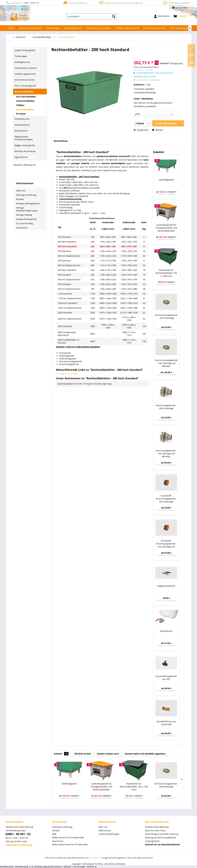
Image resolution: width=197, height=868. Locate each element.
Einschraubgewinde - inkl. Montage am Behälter (166, 453)
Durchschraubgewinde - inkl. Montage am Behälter (166, 363)
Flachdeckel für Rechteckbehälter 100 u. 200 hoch (166, 273)
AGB (54, 834)
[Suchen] (114, 16)
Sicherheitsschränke (25, 80)
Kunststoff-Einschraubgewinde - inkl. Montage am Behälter (166, 544)
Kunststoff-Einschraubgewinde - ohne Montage (166, 499)
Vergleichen (141, 130)
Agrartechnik (21, 157)
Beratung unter (22, 3)
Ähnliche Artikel (83, 754)
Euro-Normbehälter (26, 97)
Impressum (22, 228)
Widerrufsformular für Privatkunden (70, 844)
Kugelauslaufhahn (166, 586)
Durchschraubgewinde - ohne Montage (166, 317)
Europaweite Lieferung (75, 3)
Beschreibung (61, 141)
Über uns (21, 191)
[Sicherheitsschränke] (154, 28)
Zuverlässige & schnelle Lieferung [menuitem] (162, 834)
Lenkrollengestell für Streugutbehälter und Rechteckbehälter (166, 228)
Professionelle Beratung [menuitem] (157, 827)
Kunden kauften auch (108, 754)
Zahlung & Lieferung (26, 195)
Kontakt (20, 199)
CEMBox (20, 105)
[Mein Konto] (162, 16)
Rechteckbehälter (25, 109)
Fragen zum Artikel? (67, 374)
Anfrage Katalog (24, 215)
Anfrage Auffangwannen (28, 203)
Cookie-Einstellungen (109, 834)
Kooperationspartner (26, 219)
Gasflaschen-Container (26, 68)
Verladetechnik (22, 119)
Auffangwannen (22, 62)
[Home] (11, 28)
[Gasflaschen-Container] (99, 28)
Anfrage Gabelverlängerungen (27, 209)
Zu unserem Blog (24, 223)
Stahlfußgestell (166, 180)
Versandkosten (95, 858)
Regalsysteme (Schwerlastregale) (24, 138)
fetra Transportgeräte (25, 86)
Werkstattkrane (22, 125)
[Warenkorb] (180, 16)
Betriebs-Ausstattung (25, 151)
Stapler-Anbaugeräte (25, 50)
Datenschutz (105, 830)
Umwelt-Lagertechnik (25, 74)
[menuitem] (91, 16)
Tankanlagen (21, 56)
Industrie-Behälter (25, 101)
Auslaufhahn (166, 631)
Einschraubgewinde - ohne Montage (166, 407)
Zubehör (61, 754)
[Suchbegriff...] (91, 16)
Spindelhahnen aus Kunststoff (166, 723)
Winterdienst (21, 131)
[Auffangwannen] (73, 28)
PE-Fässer (21, 114)
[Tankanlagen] (53, 28)
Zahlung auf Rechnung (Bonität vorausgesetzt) (121, 3)
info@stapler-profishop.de (179, 3)
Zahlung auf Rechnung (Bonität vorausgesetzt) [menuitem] (160, 839)
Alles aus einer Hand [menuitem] (155, 830)
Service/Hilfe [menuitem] (180, 8)
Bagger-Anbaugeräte (25, 145)
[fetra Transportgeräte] (182, 28)
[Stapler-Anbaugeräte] (30, 28)
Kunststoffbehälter (24, 92)
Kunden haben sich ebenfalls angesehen (145, 754)
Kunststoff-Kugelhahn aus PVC (166, 678)
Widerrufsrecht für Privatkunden (68, 838)
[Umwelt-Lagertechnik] (127, 28)
